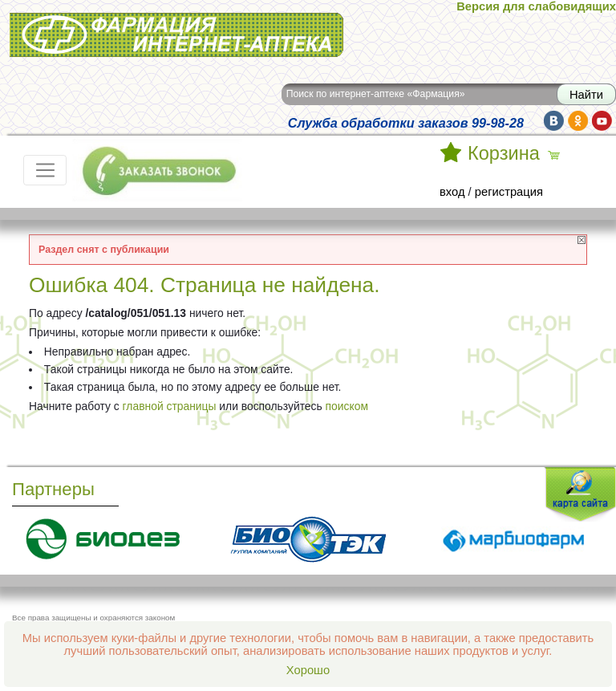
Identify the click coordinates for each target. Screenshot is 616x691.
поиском (347, 406)
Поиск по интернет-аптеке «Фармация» (376, 94)
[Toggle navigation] (45, 170)
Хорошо (308, 670)
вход (452, 192)
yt (602, 121)
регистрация (509, 192)
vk (554, 121)
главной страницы (170, 406)
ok (578, 121)
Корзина (504, 153)
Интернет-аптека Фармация (176, 35)
